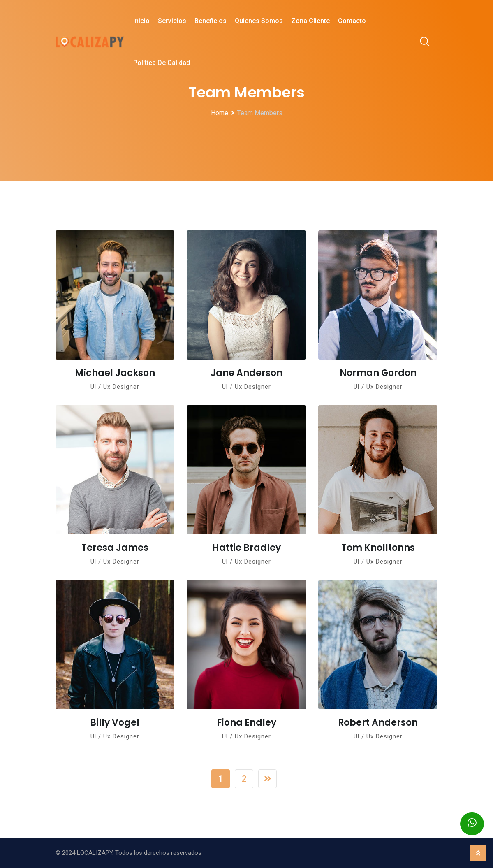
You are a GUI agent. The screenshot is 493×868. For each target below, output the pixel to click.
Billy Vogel (115, 723)
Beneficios (211, 21)
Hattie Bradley (246, 548)
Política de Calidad (162, 63)
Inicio (141, 21)
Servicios (172, 21)
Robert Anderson (378, 723)
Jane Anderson (246, 373)
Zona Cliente (310, 21)
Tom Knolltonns (378, 548)
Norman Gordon (378, 373)
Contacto (352, 21)
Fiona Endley (246, 723)
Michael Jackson (115, 373)
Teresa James (115, 548)
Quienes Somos (259, 21)
